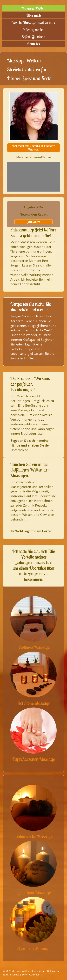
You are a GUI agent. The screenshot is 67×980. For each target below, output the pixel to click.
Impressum (38, 971)
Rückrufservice (33, 30)
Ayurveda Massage (34, 948)
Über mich (34, 15)
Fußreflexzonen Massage (34, 759)
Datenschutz (54, 971)
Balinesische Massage (34, 836)
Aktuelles (34, 44)
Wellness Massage (34, 647)
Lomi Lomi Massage (34, 892)
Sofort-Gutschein (34, 37)
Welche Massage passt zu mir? (33, 22)
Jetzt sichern (33, 222)
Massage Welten (33, 8)
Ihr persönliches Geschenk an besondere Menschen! (34, 148)
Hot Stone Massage (33, 703)
